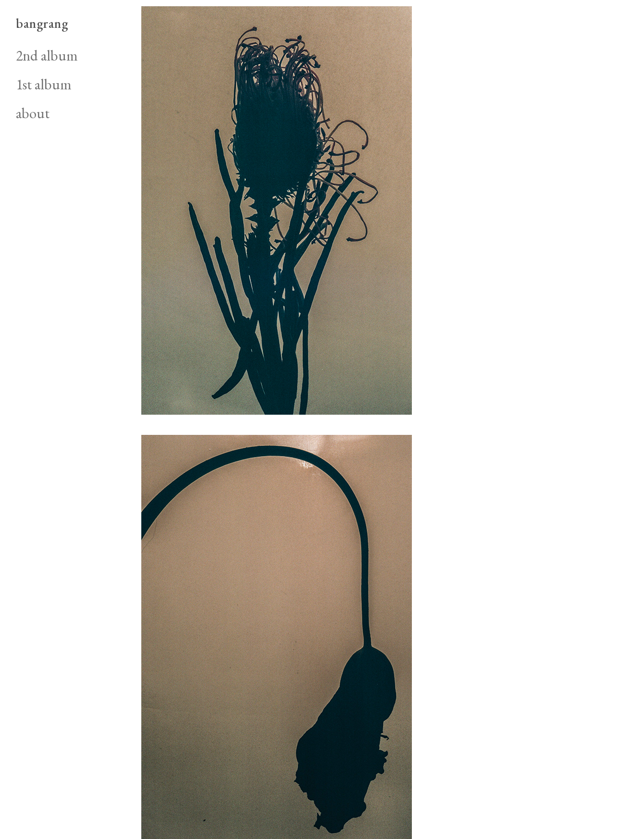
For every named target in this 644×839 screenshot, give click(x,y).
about (33, 113)
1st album (44, 84)
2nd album (47, 56)
